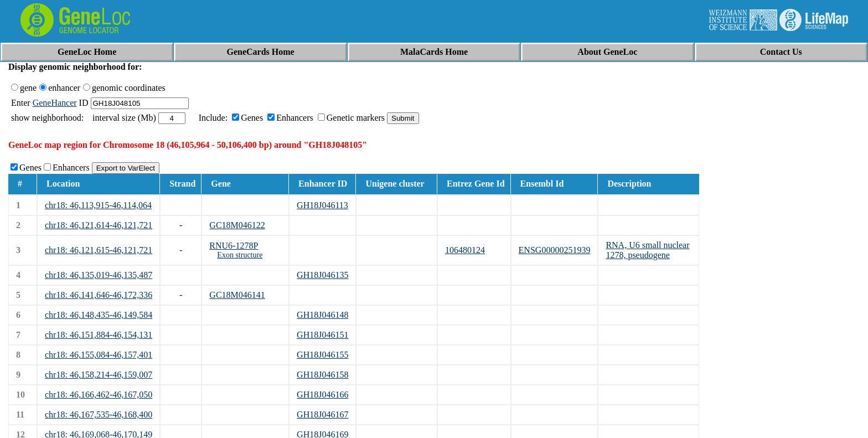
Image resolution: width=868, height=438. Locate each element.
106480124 (465, 250)
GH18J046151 (322, 335)
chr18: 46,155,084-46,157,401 (99, 355)
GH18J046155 (322, 355)
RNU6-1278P (234, 246)
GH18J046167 (322, 414)
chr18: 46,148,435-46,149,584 (99, 315)
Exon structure (240, 255)
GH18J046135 (322, 275)
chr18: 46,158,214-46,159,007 (99, 375)
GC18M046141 (237, 295)
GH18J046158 (322, 375)
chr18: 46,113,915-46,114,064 (98, 205)
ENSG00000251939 (555, 250)
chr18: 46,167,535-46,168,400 (99, 414)
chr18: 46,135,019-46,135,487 (99, 275)
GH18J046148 (322, 315)
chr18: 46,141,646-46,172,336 (99, 295)
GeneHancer (55, 103)
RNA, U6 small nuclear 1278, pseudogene (647, 250)
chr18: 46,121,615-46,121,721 (99, 250)
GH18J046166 (322, 395)
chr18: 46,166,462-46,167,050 (99, 395)
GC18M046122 (237, 225)
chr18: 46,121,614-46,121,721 (99, 225)
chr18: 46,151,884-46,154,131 (99, 335)
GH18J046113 (322, 205)
